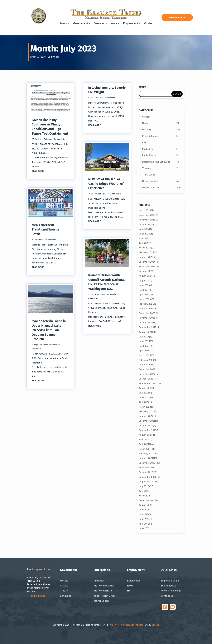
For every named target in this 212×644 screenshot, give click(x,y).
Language (66, 596)
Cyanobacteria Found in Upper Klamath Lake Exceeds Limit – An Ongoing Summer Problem (49, 330)
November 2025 (147, 220)
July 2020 (144, 486)
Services (99, 23)
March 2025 (145, 247)
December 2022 (147, 369)
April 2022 (144, 402)
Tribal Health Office (105, 596)
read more (38, 171)
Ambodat (99, 580)
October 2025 (146, 224)
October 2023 (146, 322)
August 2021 (145, 435)
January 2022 (146, 416)
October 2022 (146, 379)
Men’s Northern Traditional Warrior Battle (46, 229)
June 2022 (144, 397)
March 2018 (144, 496)
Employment (131, 23)
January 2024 (146, 308)
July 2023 (144, 336)
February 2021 (146, 453)
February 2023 (146, 360)
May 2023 (144, 346)
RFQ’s (130, 585)
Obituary (99, 98)
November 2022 (147, 374)
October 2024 (146, 271)
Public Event (149, 149)
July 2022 (144, 393)
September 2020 (148, 477)
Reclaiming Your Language (156, 162)
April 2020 (144, 491)
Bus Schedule (168, 585)
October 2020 (146, 472)
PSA (144, 142)
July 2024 (144, 280)
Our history (38, 596)
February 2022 (146, 411)
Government (81, 23)
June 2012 (144, 528)
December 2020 (147, 463)
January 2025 (146, 257)
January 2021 (146, 458)
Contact (149, 23)
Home (33, 57)
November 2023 (147, 318)
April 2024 (144, 294)
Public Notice (149, 155)
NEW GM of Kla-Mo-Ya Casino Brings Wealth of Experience (106, 184)
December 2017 (147, 500)
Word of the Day (151, 187)
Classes (146, 117)
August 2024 (145, 276)
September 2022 (148, 383)
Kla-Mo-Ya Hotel (103, 590)
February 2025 (146, 252)
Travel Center (101, 601)
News (114, 23)
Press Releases (45, 139)
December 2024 (147, 262)
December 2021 (147, 421)
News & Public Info (171, 590)
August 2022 (145, 388)
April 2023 (144, 350)
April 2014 (144, 524)
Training (147, 168)
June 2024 (144, 285)
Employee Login (170, 580)
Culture (64, 585)
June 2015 (144, 509)
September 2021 (147, 430)
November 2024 (147, 266)
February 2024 (146, 304)
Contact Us (167, 596)
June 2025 (144, 234)
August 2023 (145, 332)
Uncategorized (150, 181)
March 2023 (145, 355)
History (63, 23)
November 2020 (147, 467)
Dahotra (155, 625)
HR (129, 590)
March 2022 (145, 407)
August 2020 (145, 481)
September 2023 (148, 327)
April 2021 (144, 444)
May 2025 (144, 238)
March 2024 (145, 299)
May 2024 (144, 290)
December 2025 (147, 215)
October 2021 (146, 425)
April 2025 (144, 243)
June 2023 (144, 341)
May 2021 (143, 439)
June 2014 (144, 519)
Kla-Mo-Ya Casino (104, 585)
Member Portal (177, 17)
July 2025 (144, 229)
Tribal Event (149, 175)
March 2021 (145, 449)
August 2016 (145, 505)
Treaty (64, 590)
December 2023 (147, 313)
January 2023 (146, 364)
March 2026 (145, 210)
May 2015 (143, 514)
